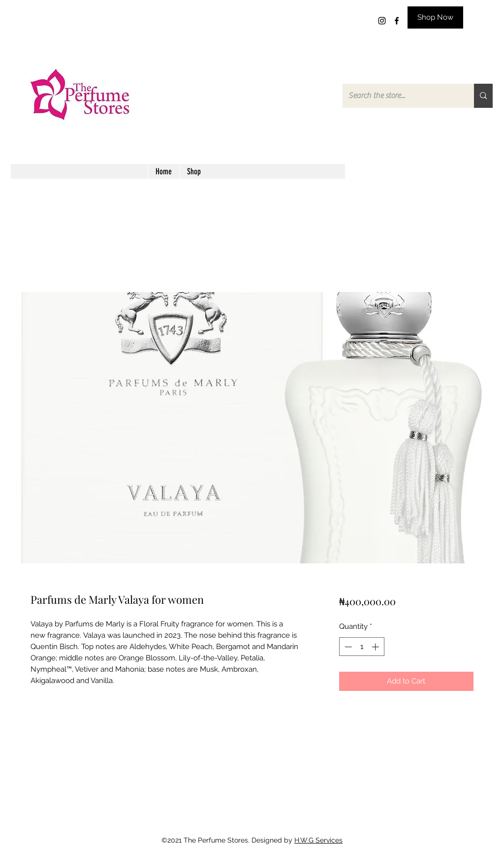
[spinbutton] (362, 647)
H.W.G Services (318, 840)
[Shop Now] (435, 17)
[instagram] (382, 21)
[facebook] (397, 21)
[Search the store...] (401, 96)
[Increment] (376, 647)
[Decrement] (347, 647)
